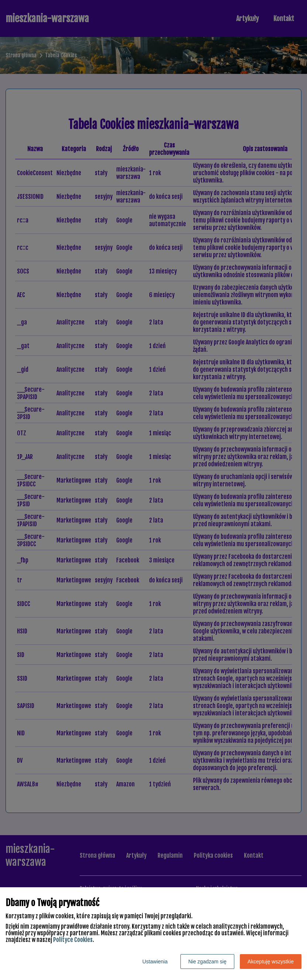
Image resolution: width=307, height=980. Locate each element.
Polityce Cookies (73, 940)
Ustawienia (155, 962)
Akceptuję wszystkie (271, 962)
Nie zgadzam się (207, 962)
